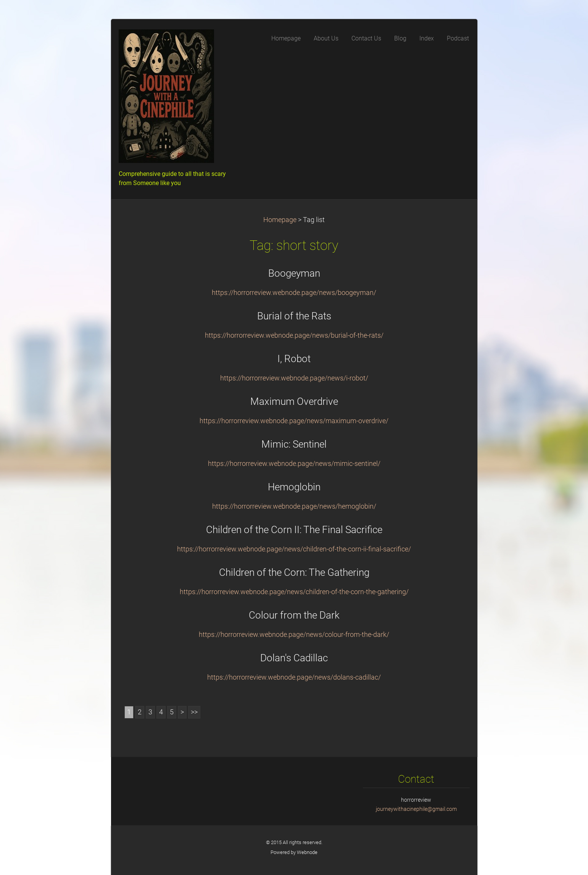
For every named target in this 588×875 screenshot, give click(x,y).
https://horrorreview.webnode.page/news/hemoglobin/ (294, 506)
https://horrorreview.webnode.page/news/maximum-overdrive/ (294, 421)
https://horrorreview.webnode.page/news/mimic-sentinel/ (294, 464)
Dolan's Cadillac (294, 658)
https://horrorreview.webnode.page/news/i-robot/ (294, 378)
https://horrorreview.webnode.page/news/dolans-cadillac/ (294, 677)
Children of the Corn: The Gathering (294, 572)
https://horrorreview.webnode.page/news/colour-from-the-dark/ (294, 635)
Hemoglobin (294, 487)
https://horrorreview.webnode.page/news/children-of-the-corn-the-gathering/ (294, 592)
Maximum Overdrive (294, 401)
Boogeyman (294, 273)
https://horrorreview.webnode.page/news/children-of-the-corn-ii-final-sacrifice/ (294, 549)
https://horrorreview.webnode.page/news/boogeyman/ (294, 293)
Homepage (280, 220)
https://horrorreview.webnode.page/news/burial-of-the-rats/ (294, 335)
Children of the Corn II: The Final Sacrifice (294, 530)
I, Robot (294, 359)
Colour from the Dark (294, 615)
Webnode (307, 852)
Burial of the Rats (294, 316)
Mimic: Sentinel (294, 444)
